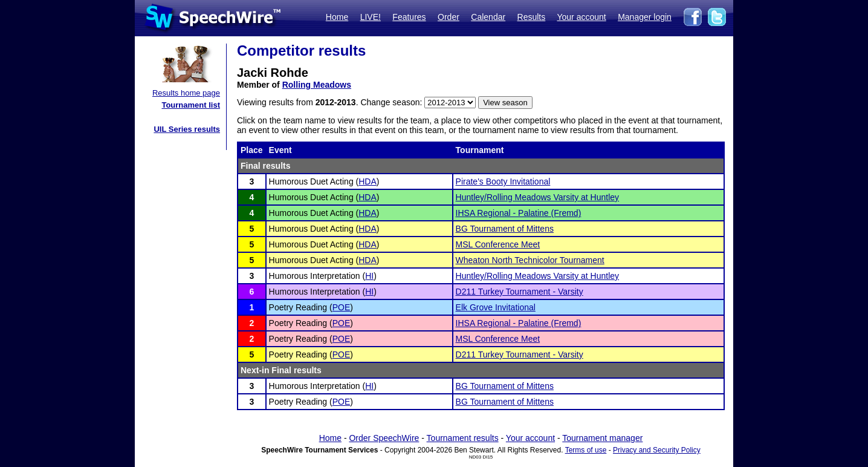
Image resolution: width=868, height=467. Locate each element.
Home (337, 17)
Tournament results (463, 438)
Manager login (645, 17)
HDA (368, 181)
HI (369, 276)
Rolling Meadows (317, 85)
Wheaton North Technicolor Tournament (530, 260)
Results (532, 17)
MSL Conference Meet (498, 244)
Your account (581, 17)
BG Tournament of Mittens (505, 229)
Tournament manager (602, 438)
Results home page (186, 93)
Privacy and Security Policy (657, 450)
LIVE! (371, 17)
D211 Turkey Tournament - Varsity (520, 292)
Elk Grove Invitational (496, 307)
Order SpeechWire (384, 438)
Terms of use (586, 450)
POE (342, 307)
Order (449, 17)
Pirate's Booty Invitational (503, 181)
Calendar (488, 17)
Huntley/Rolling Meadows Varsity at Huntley (538, 197)
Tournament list (191, 105)
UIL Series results (187, 129)
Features (409, 17)
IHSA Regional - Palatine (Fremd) (519, 213)
